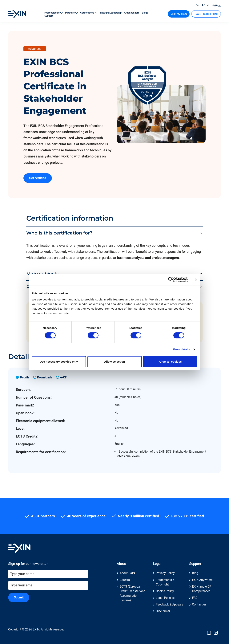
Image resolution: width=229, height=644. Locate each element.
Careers (125, 580)
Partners (72, 13)
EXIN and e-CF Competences (202, 589)
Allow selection (114, 362)
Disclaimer (163, 611)
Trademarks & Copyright (165, 582)
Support (49, 16)
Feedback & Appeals (169, 604)
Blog (195, 573)
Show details (181, 349)
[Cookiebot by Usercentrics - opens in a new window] (171, 279)
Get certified (38, 178)
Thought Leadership (111, 13)
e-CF (63, 377)
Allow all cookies (170, 362)
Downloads (45, 377)
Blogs (145, 13)
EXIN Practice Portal (207, 14)
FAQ (195, 598)
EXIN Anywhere (202, 580)
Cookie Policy (165, 591)
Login (216, 5)
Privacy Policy (165, 573)
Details (25, 377)
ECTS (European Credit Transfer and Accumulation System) (133, 593)
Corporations (89, 13)
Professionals (54, 13)
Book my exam (179, 14)
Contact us (199, 604)
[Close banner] (196, 279)
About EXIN (127, 573)
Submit (19, 597)
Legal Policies (165, 598)
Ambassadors (132, 13)
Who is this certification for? (59, 233)
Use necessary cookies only (59, 362)
